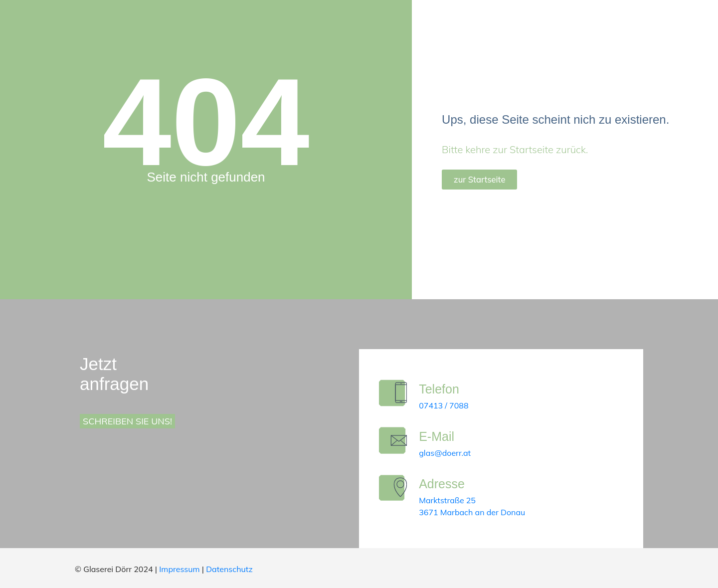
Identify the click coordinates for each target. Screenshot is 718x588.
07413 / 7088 (448, 405)
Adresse (446, 484)
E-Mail (441, 436)
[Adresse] (395, 490)
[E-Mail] (395, 443)
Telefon (444, 389)
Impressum (179, 569)
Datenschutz (229, 569)
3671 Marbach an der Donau (476, 512)
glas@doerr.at (449, 453)
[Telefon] (395, 395)
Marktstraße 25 (452, 500)
